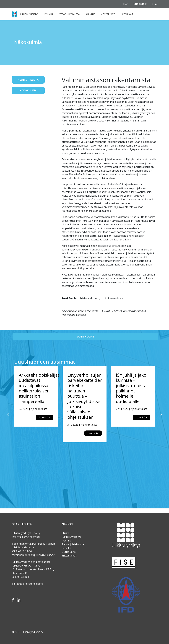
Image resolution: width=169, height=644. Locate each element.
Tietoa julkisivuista (70, 14)
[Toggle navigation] (16, 100)
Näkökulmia (28, 90)
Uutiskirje (140, 4)
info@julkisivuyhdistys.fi (26, 537)
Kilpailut (90, 14)
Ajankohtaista (28, 80)
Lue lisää (44, 417)
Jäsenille (49, 14)
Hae (126, 4)
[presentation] (8, 414)
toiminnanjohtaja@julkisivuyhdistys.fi (33, 555)
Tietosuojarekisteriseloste (27, 584)
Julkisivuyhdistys (29, 14)
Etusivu (66, 533)
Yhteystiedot (108, 14)
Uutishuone (127, 14)
